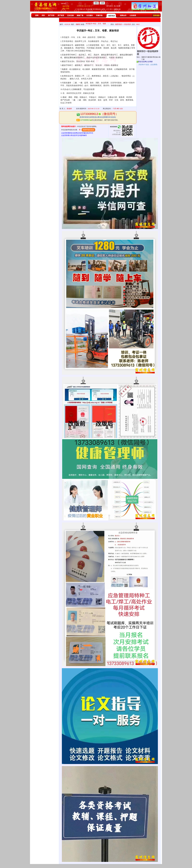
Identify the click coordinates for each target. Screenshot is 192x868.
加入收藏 (117, 6)
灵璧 (68, 6)
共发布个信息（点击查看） (149, 65)
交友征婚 (70, 15)
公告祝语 (133, 15)
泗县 (68, 9)
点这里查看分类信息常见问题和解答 (74, 135)
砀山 (64, 9)
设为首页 (110, 6)
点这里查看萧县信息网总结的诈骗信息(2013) (77, 133)
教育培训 (112, 16)
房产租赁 (61, 15)
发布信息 (156, 15)
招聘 (37, 15)
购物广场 (80, 15)
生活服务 (90, 15)
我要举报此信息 (88, 130)
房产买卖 (51, 15)
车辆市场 (99, 15)
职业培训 (128, 24)
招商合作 (123, 15)
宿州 (64, 6)
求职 (43, 15)
